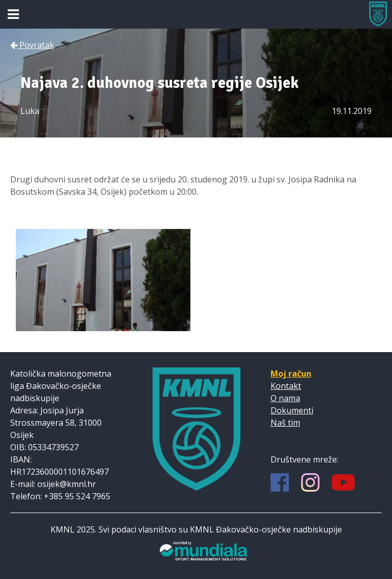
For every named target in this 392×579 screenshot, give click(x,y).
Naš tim (285, 423)
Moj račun (291, 374)
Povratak (32, 45)
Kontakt (286, 386)
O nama (285, 398)
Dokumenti (292, 410)
